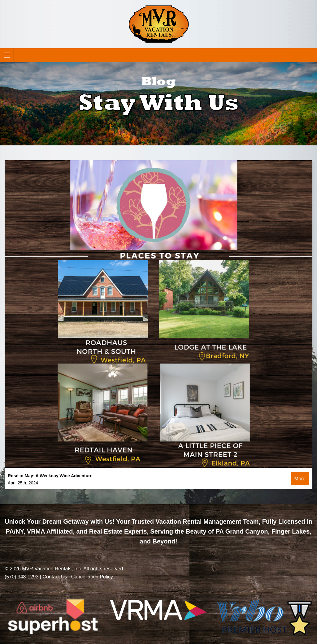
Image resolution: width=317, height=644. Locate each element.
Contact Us (55, 577)
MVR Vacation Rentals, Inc (51, 569)
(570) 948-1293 (22, 577)
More (300, 479)
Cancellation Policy (92, 577)
